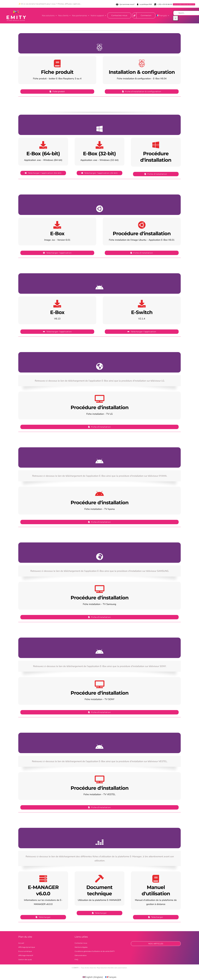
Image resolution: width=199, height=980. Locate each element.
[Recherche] (176, 18)
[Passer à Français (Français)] (111, 977)
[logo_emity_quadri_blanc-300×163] (16, 11)
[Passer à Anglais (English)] (93, 977)
